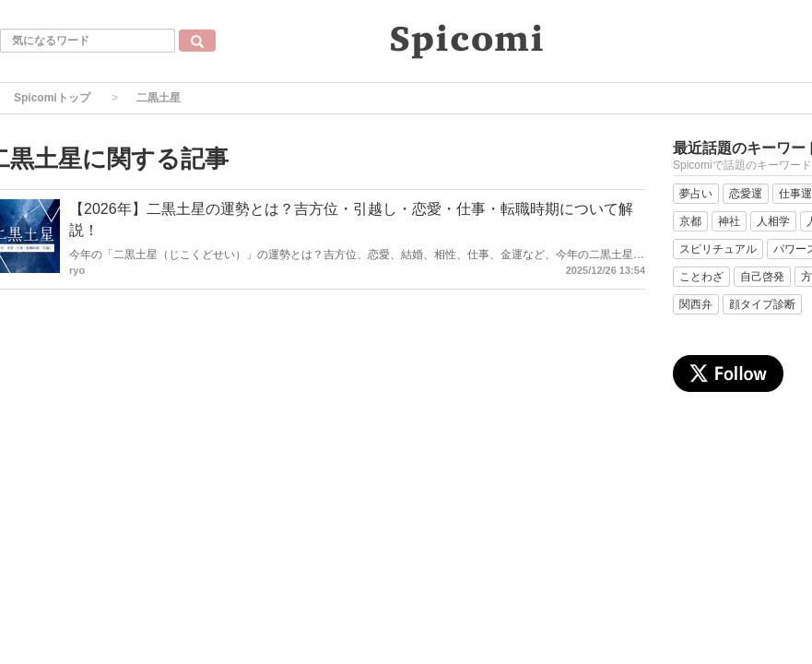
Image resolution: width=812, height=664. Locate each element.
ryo (77, 270)
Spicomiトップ (52, 98)
